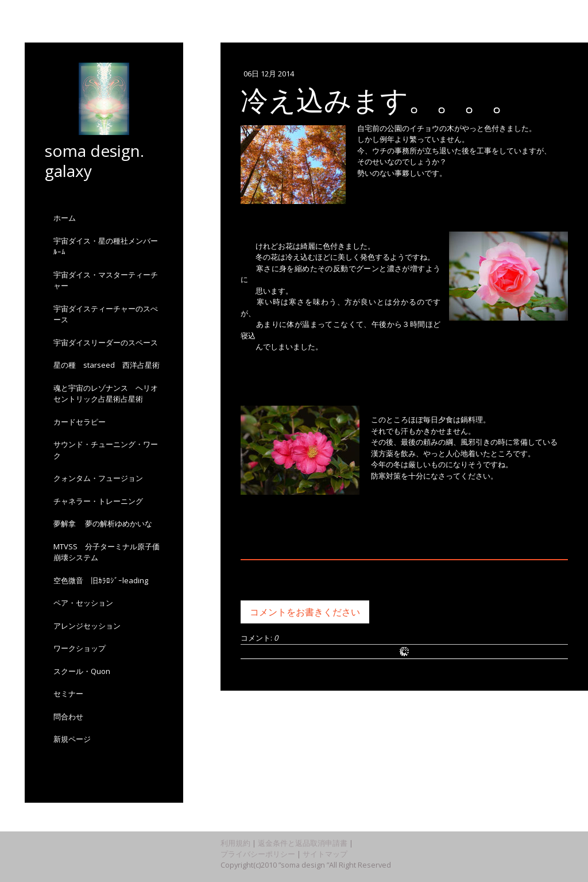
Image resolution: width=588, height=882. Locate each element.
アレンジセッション (87, 626)
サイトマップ (325, 854)
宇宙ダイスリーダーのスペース (106, 342)
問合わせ (68, 717)
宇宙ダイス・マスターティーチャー (106, 280)
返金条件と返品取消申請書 (303, 843)
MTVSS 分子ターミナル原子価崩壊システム (107, 552)
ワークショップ (80, 648)
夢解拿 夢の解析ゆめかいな (103, 523)
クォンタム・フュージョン (102, 478)
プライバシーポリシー (258, 854)
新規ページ (72, 739)
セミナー (68, 694)
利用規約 (235, 843)
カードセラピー (80, 422)
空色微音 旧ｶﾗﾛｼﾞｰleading (101, 580)
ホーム (65, 218)
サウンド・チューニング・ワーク (106, 450)
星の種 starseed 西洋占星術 (107, 365)
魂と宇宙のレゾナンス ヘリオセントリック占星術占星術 (106, 394)
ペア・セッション (83, 603)
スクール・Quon (82, 671)
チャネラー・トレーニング (98, 501)
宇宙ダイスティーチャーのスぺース (106, 314)
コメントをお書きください (305, 612)
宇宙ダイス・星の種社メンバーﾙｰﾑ (106, 247)
